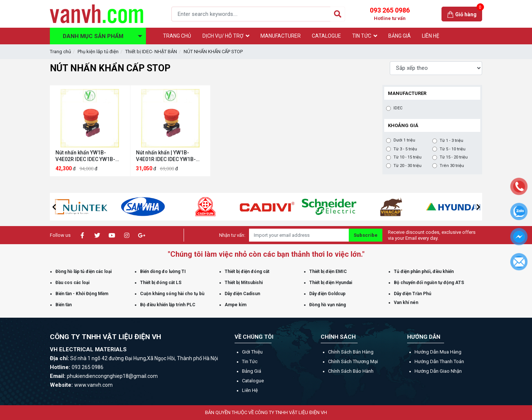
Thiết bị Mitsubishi (244, 283)
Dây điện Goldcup (327, 294)
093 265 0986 (390, 14)
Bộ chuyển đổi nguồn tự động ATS (429, 283)
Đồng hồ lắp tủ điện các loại (83, 272)
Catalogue (253, 381)
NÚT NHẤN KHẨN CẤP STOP (213, 52)
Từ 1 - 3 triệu (451, 141)
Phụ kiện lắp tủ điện (98, 52)
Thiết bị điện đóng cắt (247, 272)
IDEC (398, 108)
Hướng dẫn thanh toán (439, 361)
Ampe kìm (236, 305)
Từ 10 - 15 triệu (407, 157)
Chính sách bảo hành (351, 371)
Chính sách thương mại (353, 361)
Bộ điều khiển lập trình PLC (168, 305)
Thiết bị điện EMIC (328, 272)
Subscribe (366, 235)
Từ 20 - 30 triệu (407, 166)
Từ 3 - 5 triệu (405, 149)
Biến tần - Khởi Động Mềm (82, 294)
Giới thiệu (252, 352)
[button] (54, 207)
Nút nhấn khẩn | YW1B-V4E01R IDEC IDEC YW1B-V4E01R (166, 156)
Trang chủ (60, 52)
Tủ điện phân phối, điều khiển (424, 272)
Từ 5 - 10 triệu (453, 149)
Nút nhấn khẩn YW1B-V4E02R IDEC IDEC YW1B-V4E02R (85, 156)
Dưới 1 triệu (404, 140)
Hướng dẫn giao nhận (438, 371)
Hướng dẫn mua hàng (438, 352)
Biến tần (64, 305)
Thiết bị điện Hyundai (331, 283)
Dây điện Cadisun (242, 294)
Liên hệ (250, 390)
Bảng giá (252, 371)
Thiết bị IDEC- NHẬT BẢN (151, 52)
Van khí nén (406, 303)
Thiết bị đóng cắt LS (161, 283)
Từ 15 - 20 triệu (454, 157)
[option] (100, 207)
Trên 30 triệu (452, 166)
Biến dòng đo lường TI (163, 272)
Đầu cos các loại (72, 283)
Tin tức (250, 361)
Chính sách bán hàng (351, 352)
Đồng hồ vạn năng (328, 305)
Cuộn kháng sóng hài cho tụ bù (172, 294)
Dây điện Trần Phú (412, 294)
